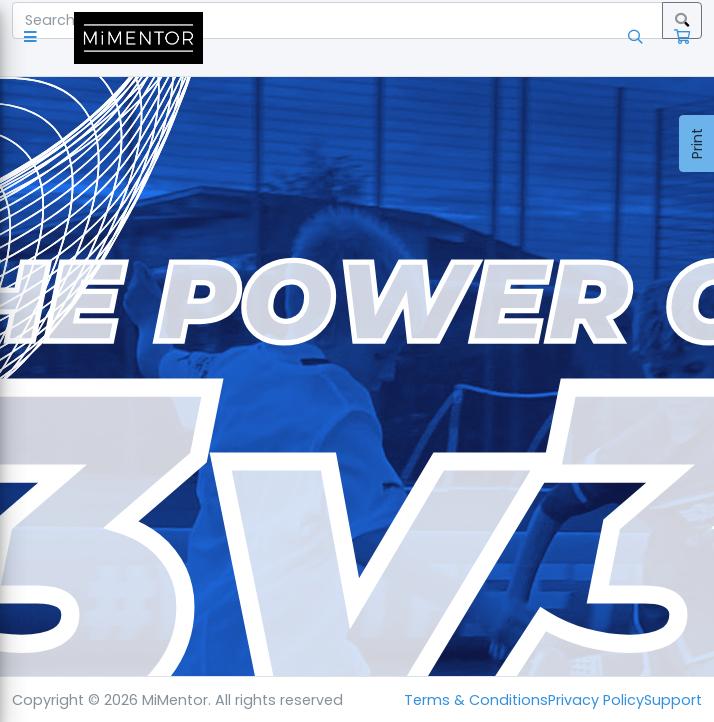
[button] (34, 37)
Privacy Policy (596, 700)
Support (673, 700)
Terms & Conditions (476, 700)
